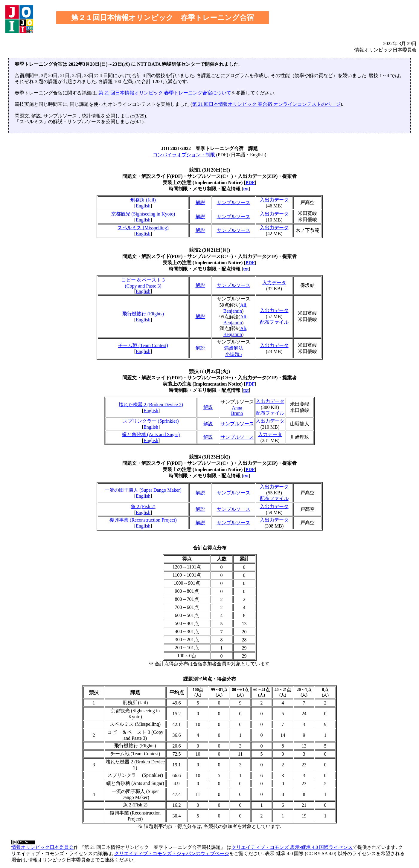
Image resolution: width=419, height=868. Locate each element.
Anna (237, 408)
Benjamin (233, 311)
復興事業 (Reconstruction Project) (143, 520)
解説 (200, 203)
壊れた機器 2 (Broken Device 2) (151, 405)
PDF (250, 182)
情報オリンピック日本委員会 (42, 847)
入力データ (274, 283)
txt (246, 189)
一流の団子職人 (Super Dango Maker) (143, 490)
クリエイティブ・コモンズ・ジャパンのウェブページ (172, 854)
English (143, 206)
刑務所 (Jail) (143, 200)
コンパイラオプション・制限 (184, 155)
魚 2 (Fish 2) (143, 506)
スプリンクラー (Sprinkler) (151, 421)
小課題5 (234, 354)
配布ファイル (274, 322)
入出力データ (274, 200)
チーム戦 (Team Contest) (143, 345)
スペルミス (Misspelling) (143, 228)
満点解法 (234, 348)
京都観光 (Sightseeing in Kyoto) (143, 214)
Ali (243, 305)
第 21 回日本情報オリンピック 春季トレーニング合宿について (165, 93)
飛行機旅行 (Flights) (143, 314)
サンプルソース (234, 203)
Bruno (237, 413)
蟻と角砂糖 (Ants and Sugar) (151, 434)
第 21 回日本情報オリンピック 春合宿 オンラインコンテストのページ (266, 104)
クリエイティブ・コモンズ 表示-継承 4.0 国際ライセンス (292, 847)
